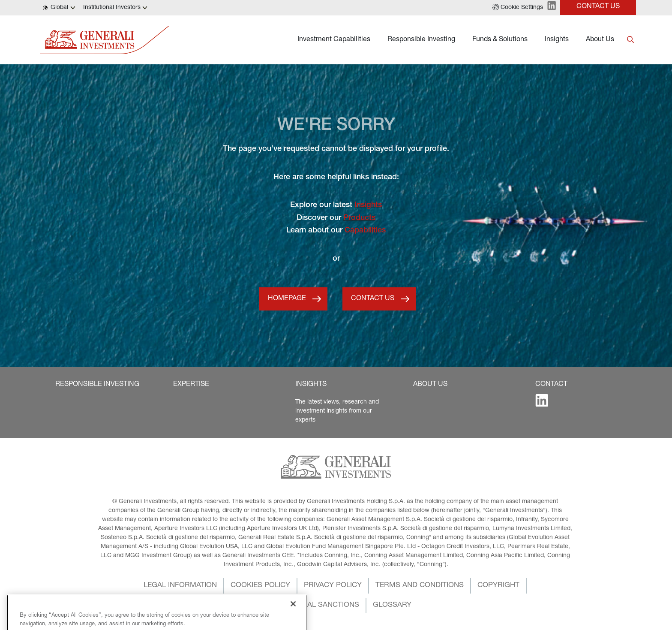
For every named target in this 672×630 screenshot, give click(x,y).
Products (359, 218)
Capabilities (365, 231)
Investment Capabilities (334, 40)
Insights (557, 40)
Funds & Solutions (500, 40)
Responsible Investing (421, 40)
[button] (518, 8)
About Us (600, 40)
